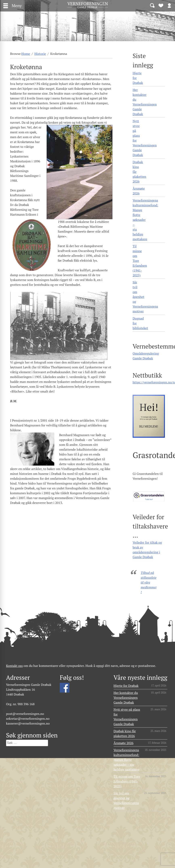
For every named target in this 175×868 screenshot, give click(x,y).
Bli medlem (161, 5)
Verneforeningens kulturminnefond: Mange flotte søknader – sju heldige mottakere (145, 220)
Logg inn (169, 5)
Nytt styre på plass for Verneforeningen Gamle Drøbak (145, 138)
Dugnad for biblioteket (140, 323)
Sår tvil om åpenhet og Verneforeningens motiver (145, 297)
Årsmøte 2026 (139, 191)
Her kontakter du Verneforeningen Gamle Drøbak (145, 102)
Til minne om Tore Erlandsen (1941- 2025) (140, 261)
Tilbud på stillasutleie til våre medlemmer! (149, 582)
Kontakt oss (14, 666)
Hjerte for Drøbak (138, 78)
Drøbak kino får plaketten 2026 (139, 172)
